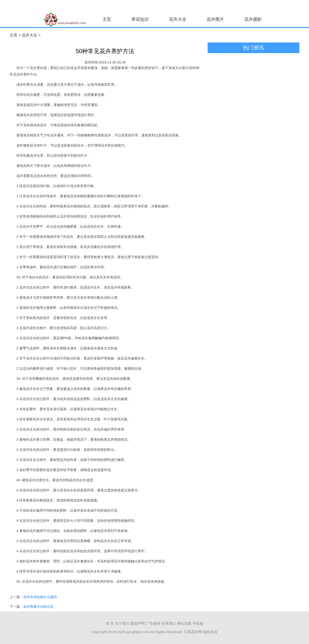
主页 (107, 19)
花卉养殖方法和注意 (38, 607)
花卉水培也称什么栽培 (40, 597)
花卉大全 (178, 19)
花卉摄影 (253, 19)
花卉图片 (215, 19)
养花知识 (140, 19)
